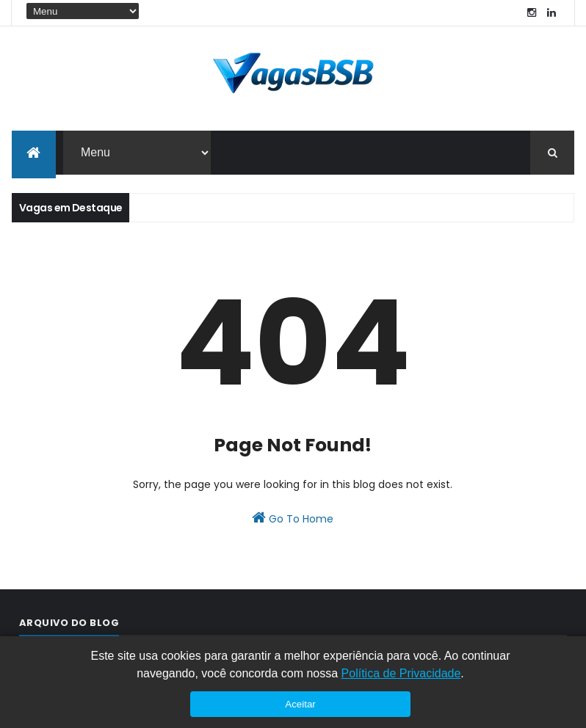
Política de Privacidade (401, 673)
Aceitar (300, 704)
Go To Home (293, 518)
